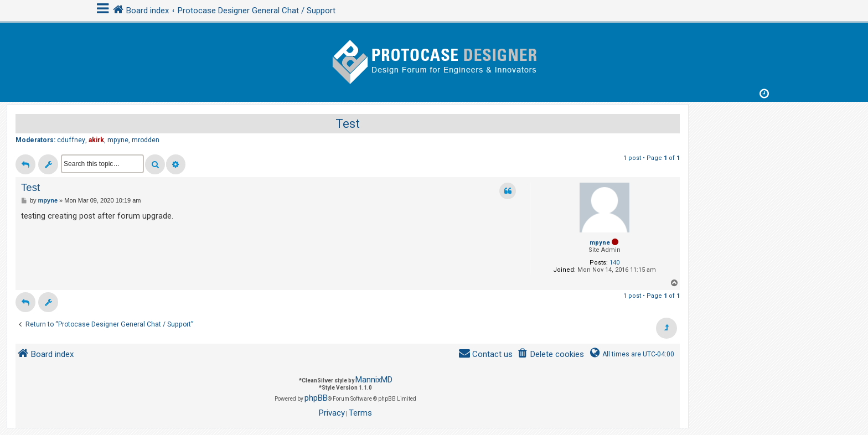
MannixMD (374, 380)
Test (348, 124)
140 (614, 263)
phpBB (316, 398)
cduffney (71, 140)
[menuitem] (551, 354)
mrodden (146, 140)
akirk (96, 140)
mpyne (118, 140)
